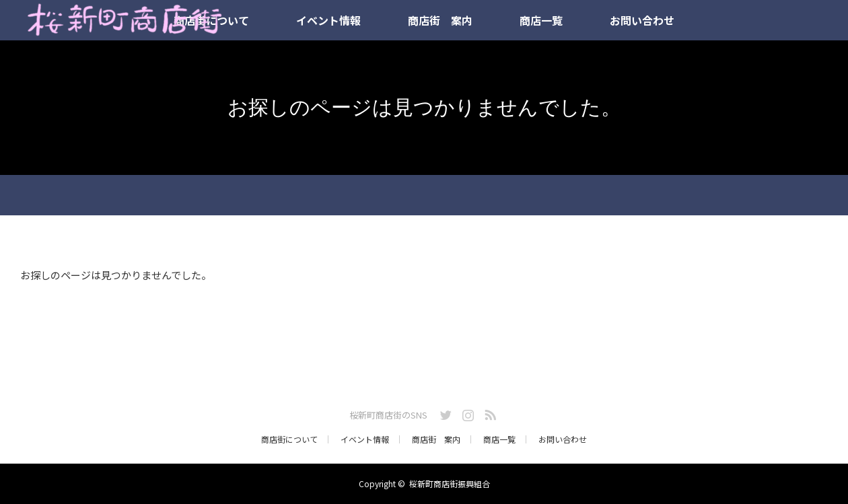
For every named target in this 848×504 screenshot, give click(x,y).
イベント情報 (328, 20)
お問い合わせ (642, 20)
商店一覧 (541, 20)
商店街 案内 (440, 20)
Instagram (466, 412)
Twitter (444, 412)
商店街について (289, 439)
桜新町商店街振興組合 (450, 483)
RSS (489, 412)
